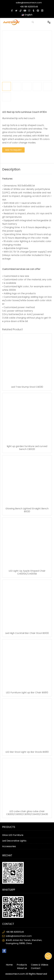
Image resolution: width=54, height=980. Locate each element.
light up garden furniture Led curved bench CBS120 (27, 448)
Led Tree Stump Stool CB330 (27, 387)
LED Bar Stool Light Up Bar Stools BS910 (27, 752)
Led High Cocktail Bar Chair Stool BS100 (27, 633)
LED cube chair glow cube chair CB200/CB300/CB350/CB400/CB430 (27, 813)
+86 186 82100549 (29, 7)
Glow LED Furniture (13, 835)
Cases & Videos (40, 965)
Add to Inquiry (13, 150)
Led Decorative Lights (14, 841)
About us (22, 968)
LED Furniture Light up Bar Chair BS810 (27, 693)
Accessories (9, 846)
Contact (36, 968)
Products (22, 965)
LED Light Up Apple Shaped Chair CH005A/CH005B (27, 572)
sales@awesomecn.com (29, 3)
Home (9, 965)
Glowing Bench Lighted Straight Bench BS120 (27, 510)
